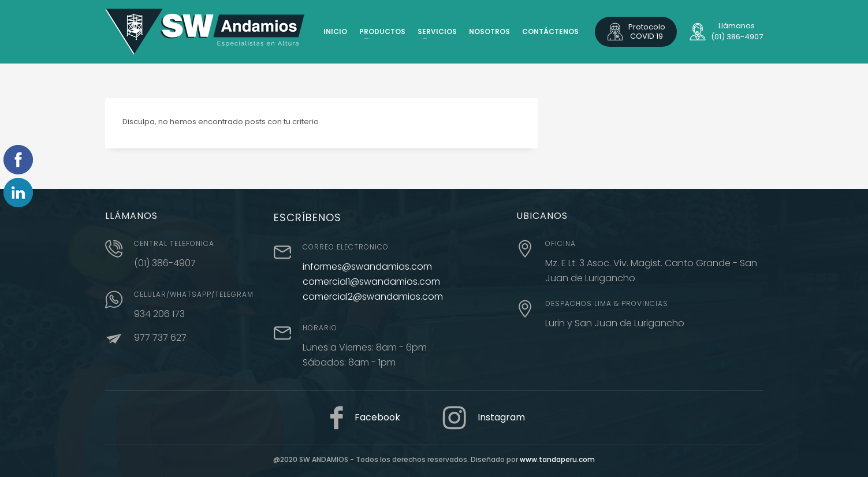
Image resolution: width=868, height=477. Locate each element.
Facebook (377, 417)
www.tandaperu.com (557, 459)
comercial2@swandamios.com (373, 297)
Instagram (501, 417)
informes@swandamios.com (367, 267)
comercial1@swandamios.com (371, 282)
